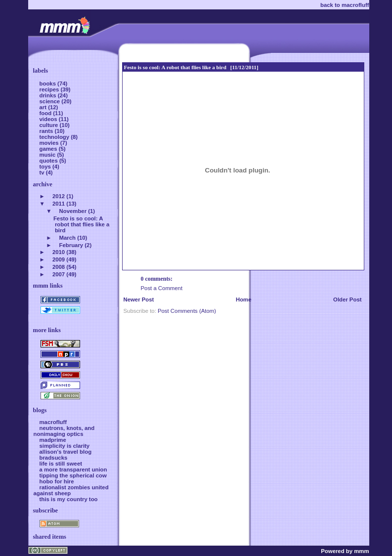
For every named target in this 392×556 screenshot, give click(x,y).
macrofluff (53, 422)
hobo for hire (57, 481)
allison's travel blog (66, 452)
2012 (59, 196)
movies (50, 143)
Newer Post (139, 299)
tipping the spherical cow (73, 475)
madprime (53, 440)
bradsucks (54, 458)
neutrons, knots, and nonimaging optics (64, 431)
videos (49, 119)
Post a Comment (162, 288)
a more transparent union (73, 470)
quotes (49, 161)
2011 (59, 204)
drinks (49, 95)
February (71, 245)
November (73, 211)
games (49, 149)
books (49, 84)
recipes (50, 89)
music (48, 155)
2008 (59, 267)
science (51, 101)
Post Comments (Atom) (187, 311)
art (44, 107)
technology (55, 137)
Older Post (347, 299)
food (46, 113)
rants (47, 131)
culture (50, 125)
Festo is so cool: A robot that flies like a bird (175, 67)
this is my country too (69, 499)
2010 (59, 252)
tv (43, 172)
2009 (59, 259)
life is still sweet (61, 464)
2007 (59, 274)
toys (46, 167)
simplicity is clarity (65, 446)
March (67, 238)
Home (244, 299)
